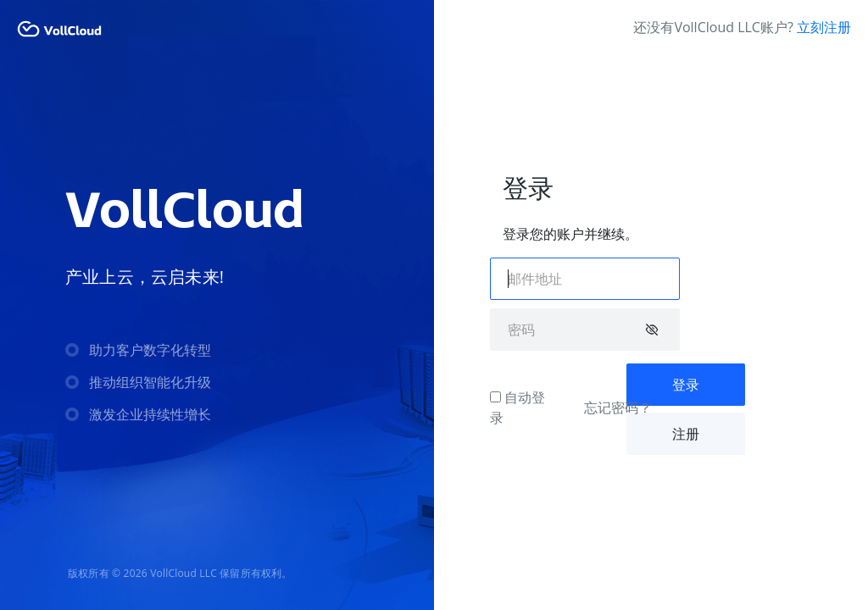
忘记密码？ (618, 408)
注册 (686, 434)
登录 (686, 385)
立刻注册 (824, 27)
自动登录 (517, 408)
